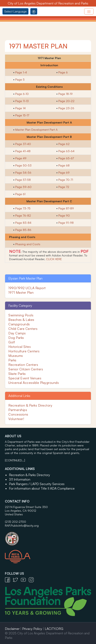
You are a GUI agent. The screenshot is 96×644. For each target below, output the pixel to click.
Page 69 (64, 173)
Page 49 (21, 158)
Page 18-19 (65, 94)
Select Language (15, 11)
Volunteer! (16, 419)
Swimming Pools (21, 315)
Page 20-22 (66, 101)
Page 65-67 (66, 158)
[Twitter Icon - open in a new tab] (17, 579)
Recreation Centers (23, 365)
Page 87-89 (66, 208)
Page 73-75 (23, 208)
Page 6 (63, 72)
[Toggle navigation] (89, 11)
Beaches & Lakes (21, 320)
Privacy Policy (32, 629)
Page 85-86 (23, 230)
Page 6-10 (22, 94)
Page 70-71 (66, 180)
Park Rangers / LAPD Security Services (37, 484)
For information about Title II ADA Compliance (42, 488)
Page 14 (20, 108)
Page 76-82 (23, 215)
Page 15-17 (22, 115)
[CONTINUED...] (15, 460)
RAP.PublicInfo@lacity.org (22, 525)
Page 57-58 (23, 180)
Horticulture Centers (24, 351)
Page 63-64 (66, 151)
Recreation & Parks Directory (30, 405)
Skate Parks (17, 374)
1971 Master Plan (21, 292)
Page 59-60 (23, 187)
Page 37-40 (23, 144)
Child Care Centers (23, 329)
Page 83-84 (23, 223)
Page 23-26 (66, 108)
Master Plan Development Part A (36, 130)
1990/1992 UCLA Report (27, 288)
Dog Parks (16, 338)
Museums (16, 356)
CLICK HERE (54, 259)
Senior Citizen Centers (26, 369)
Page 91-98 (66, 223)
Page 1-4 (21, 72)
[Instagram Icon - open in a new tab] (32, 579)
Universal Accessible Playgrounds (34, 383)
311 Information (20, 479)
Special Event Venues (25, 378)
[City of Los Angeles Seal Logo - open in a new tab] (48, 537)
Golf (12, 342)
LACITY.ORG (54, 629)
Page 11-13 (22, 101)
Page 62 (64, 144)
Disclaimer (12, 629)
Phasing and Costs (28, 244)
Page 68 (64, 165)
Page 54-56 (23, 173)
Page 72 (64, 187)
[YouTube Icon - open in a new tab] (25, 579)
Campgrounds (19, 324)
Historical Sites (20, 347)
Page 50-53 (23, 165)
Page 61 (20, 194)
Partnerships (18, 410)
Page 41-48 (23, 151)
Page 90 (64, 215)
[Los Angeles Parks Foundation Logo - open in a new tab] (49, 601)
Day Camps (17, 333)
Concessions (18, 414)
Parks (12, 360)
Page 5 (20, 79)
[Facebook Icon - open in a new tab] (9, 579)
